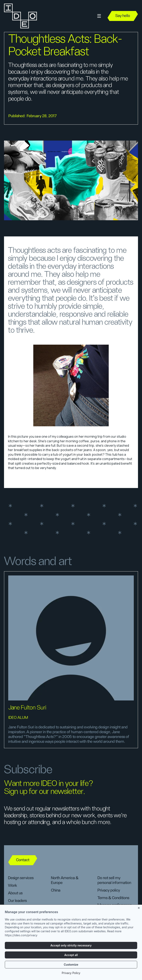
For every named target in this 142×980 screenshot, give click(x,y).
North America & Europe (65, 880)
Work (13, 886)
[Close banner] (139, 908)
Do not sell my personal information (114, 880)
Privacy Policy (71, 974)
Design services (21, 878)
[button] (99, 16)
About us (15, 893)
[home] (20, 16)
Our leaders (17, 901)
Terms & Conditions (113, 898)
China (56, 890)
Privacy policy (109, 890)
